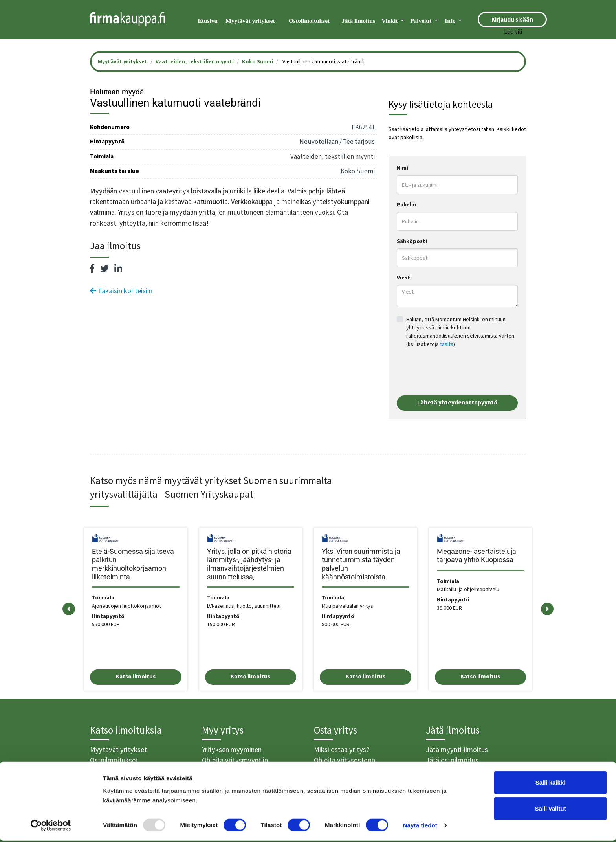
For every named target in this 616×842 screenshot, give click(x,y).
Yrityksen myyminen (232, 749)
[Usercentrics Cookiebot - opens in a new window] (51, 827)
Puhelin (406, 204)
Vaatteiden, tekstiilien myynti (195, 61)
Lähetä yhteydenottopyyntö (457, 402)
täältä (447, 344)
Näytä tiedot (420, 826)
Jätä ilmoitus (358, 21)
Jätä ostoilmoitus (452, 760)
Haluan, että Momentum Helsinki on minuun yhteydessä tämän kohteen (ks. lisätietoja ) (460, 332)
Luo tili (513, 32)
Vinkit (390, 21)
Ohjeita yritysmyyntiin (235, 760)
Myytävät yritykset (250, 21)
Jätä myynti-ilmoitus (457, 749)
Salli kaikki (551, 784)
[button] (69, 609)
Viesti (404, 278)
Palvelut (422, 21)
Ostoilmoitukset (309, 21)
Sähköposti (412, 241)
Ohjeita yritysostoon (345, 760)
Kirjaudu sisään (512, 19)
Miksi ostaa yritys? (342, 749)
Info (451, 21)
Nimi (402, 168)
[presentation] (456, 372)
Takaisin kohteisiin (121, 291)
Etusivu (208, 21)
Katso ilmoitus (136, 676)
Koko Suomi (258, 61)
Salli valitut (550, 810)
